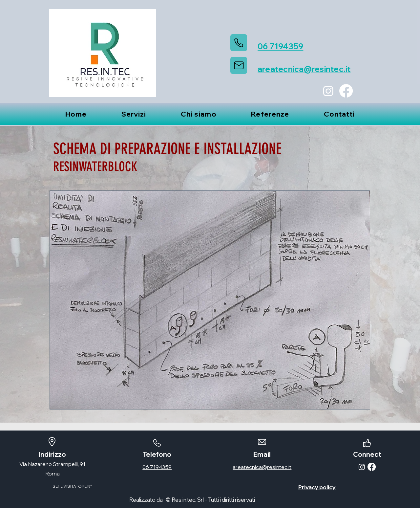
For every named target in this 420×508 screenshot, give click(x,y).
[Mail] (239, 65)
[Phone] (239, 43)
